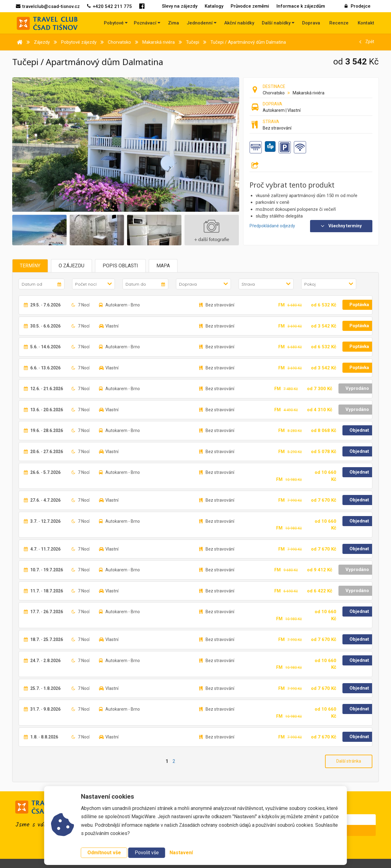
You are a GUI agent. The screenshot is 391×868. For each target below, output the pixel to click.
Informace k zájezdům (301, 6)
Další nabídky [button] (278, 23)
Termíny (30, 266)
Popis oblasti (120, 266)
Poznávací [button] (147, 23)
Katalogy (214, 6)
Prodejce (358, 6)
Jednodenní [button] (202, 23)
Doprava (311, 23)
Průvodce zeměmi (250, 6)
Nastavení (181, 853)
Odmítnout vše (104, 853)
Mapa (163, 266)
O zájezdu (71, 266)
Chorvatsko (274, 93)
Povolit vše (147, 853)
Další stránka (349, 761)
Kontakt (366, 23)
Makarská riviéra (309, 93)
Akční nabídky (239, 23)
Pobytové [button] (116, 23)
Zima (174, 23)
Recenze (339, 23)
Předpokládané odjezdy (272, 226)
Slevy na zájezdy (180, 6)
